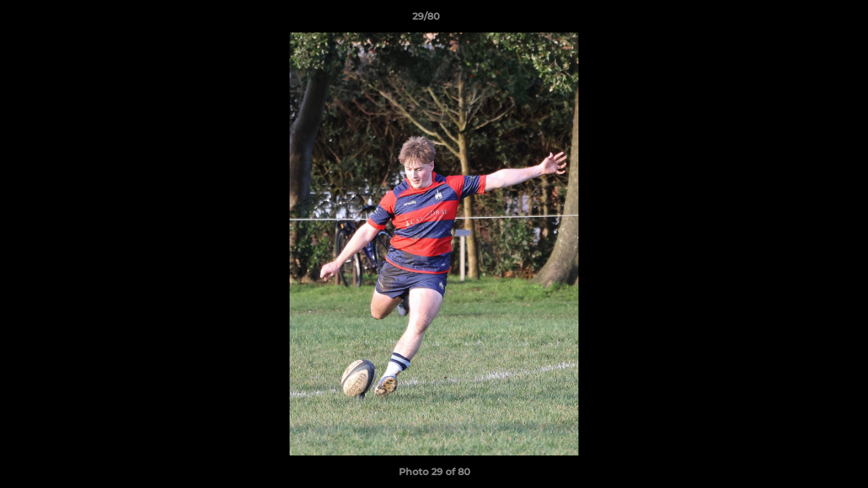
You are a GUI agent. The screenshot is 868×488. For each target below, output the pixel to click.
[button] (811, 20)
